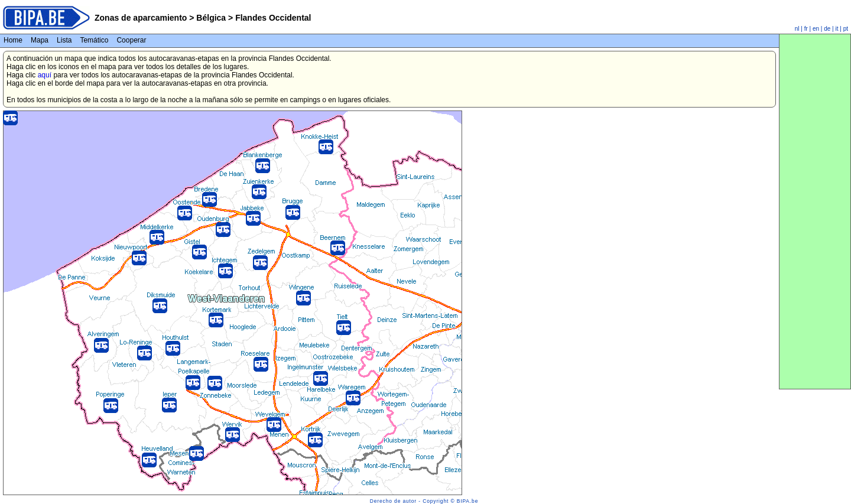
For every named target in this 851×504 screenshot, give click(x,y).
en (816, 29)
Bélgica (211, 18)
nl (797, 29)
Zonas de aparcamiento (141, 18)
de (827, 29)
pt (846, 29)
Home (13, 40)
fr (806, 29)
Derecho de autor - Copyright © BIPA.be (424, 501)
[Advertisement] (815, 212)
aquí (45, 75)
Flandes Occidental (272, 18)
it (837, 29)
